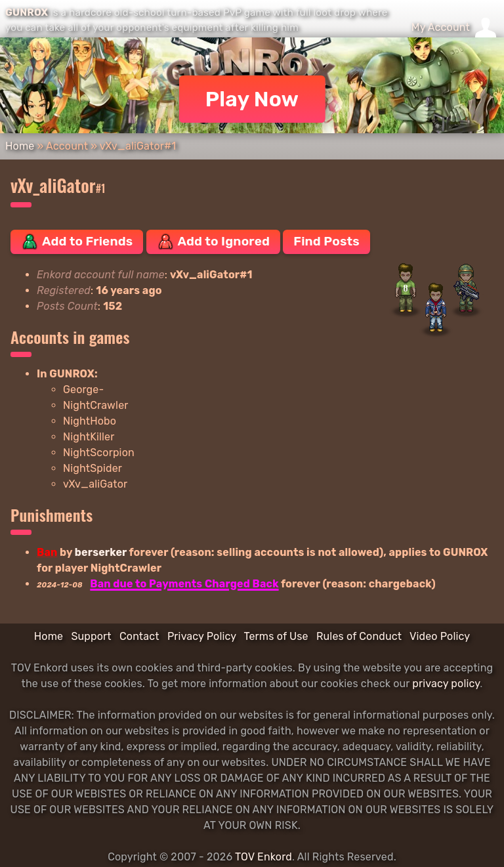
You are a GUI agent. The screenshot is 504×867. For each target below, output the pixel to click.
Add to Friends (77, 242)
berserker (101, 552)
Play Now (252, 99)
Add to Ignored (214, 242)
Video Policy (440, 636)
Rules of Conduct (359, 636)
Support (91, 636)
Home (20, 146)
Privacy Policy (202, 636)
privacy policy (446, 684)
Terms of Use (276, 636)
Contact (139, 636)
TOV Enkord (263, 857)
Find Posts (326, 241)
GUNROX (27, 12)
